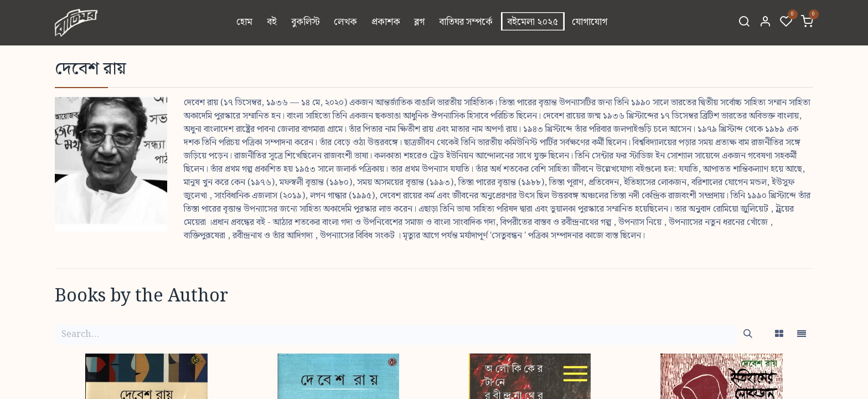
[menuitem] (245, 23)
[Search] (744, 23)
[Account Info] (765, 23)
